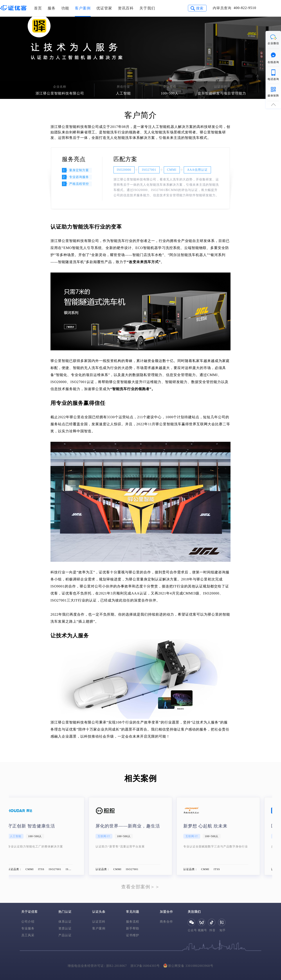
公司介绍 (28, 922)
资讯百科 (126, 8)
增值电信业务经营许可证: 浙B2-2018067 (97, 966)
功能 (65, 8)
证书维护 (133, 935)
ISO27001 (149, 170)
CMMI (172, 170)
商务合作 (166, 922)
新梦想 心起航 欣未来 (215, 826)
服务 (52, 8)
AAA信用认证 (197, 170)
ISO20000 (124, 170)
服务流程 (133, 922)
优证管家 (104, 8)
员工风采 (28, 935)
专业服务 (28, 928)
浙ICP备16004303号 (145, 966)
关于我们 (147, 8)
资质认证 (65, 928)
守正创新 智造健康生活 (41, 826)
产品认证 (65, 935)
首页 (38, 8)
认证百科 (99, 922)
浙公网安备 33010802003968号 (188, 965)
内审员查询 (222, 8)
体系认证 (65, 922)
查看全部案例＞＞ (140, 887)
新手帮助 (133, 928)
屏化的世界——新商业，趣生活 (138, 826)
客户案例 (83, 8)
